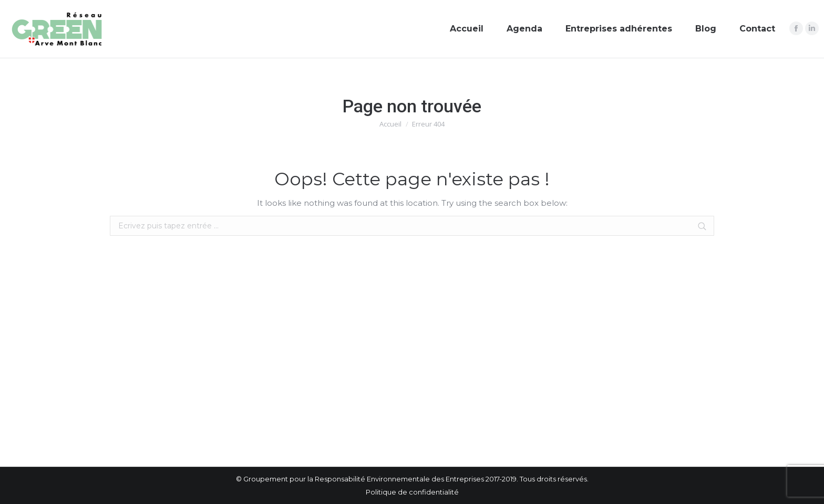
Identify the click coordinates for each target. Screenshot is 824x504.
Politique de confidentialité (412, 492)
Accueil (390, 124)
